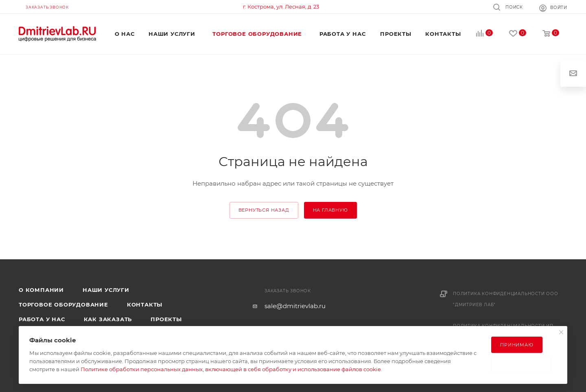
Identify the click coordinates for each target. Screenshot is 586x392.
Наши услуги (106, 290)
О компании (41, 290)
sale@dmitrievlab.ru (295, 306)
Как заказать (108, 319)
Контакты (145, 304)
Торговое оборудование (63, 304)
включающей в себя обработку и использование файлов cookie (293, 369)
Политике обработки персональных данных (142, 369)
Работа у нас (42, 319)
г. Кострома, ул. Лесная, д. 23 (281, 7)
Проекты (166, 319)
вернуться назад (264, 210)
